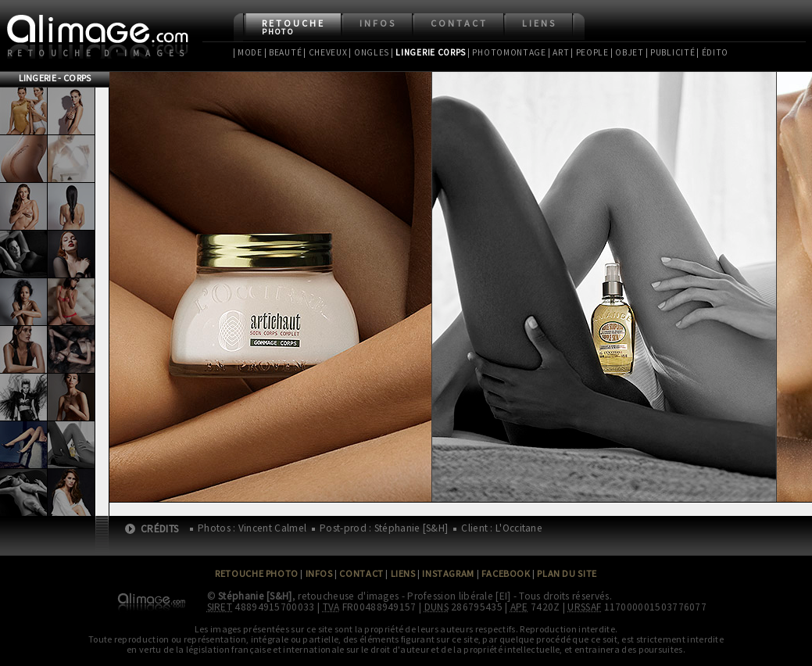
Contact (459, 23)
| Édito (712, 52)
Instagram (448, 573)
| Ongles (369, 52)
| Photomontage (507, 52)
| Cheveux (325, 52)
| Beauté (283, 52)
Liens (539, 23)
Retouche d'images (99, 53)
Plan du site (567, 573)
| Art (558, 52)
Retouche (293, 27)
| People (590, 52)
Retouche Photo (257, 573)
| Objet (627, 52)
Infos (378, 23)
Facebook (506, 573)
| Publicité (671, 52)
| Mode (248, 52)
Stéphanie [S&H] (255, 596)
